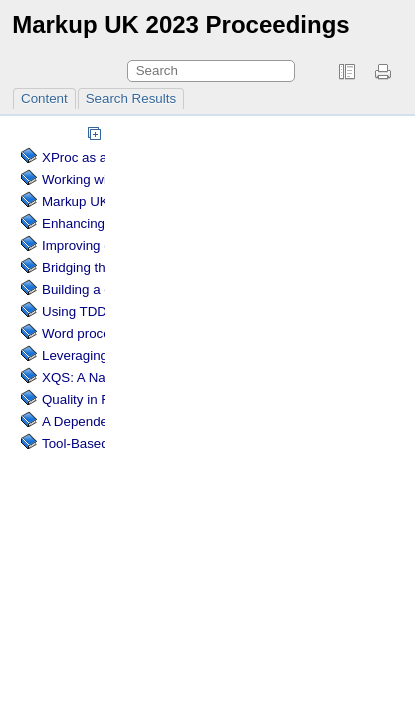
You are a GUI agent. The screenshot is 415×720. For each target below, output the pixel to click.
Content (44, 98)
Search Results (131, 98)
